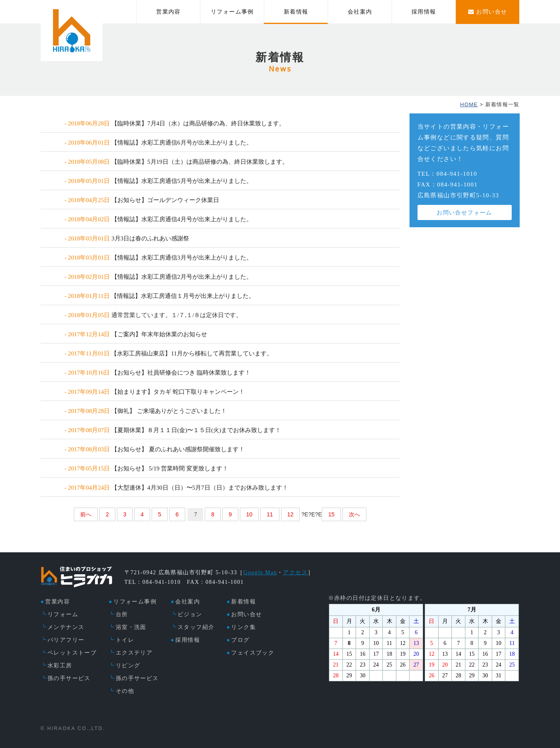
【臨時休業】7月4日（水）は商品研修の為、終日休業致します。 (198, 123)
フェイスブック (253, 653)
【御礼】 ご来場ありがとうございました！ (169, 411)
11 (270, 514)
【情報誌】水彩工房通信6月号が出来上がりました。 (182, 143)
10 (249, 514)
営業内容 (168, 12)
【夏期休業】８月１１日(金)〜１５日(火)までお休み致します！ (196, 430)
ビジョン (190, 614)
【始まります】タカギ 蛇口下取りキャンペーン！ (178, 392)
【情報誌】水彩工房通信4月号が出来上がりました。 (182, 219)
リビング (128, 666)
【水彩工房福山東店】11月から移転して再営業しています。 (192, 353)
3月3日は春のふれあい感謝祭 (150, 238)
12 (291, 514)
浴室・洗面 (131, 627)
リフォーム (63, 614)
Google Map (260, 572)
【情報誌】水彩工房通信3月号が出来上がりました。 (182, 258)
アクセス (295, 572)
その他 (125, 691)
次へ (354, 514)
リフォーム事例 (232, 12)
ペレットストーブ (72, 653)
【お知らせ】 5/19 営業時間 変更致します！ (170, 468)
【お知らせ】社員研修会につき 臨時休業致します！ (181, 373)
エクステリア (134, 653)
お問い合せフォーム (464, 212)
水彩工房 (60, 666)
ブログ (240, 640)
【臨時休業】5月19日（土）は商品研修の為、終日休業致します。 (200, 162)
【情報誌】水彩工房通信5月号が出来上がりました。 (182, 181)
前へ (86, 514)
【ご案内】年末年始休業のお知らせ (159, 334)
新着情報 (296, 12)
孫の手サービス (69, 678)
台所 (122, 614)
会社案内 (360, 12)
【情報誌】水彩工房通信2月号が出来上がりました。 (182, 277)
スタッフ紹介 (196, 627)
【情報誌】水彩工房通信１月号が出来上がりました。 (183, 296)
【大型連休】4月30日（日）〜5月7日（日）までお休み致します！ (200, 488)
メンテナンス (66, 627)
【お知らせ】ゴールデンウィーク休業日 (165, 200)
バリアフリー (66, 640)
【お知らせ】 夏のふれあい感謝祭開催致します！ (178, 449)
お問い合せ (246, 614)
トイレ (125, 640)
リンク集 (243, 627)
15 (331, 514)
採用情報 (424, 12)
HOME (469, 104)
